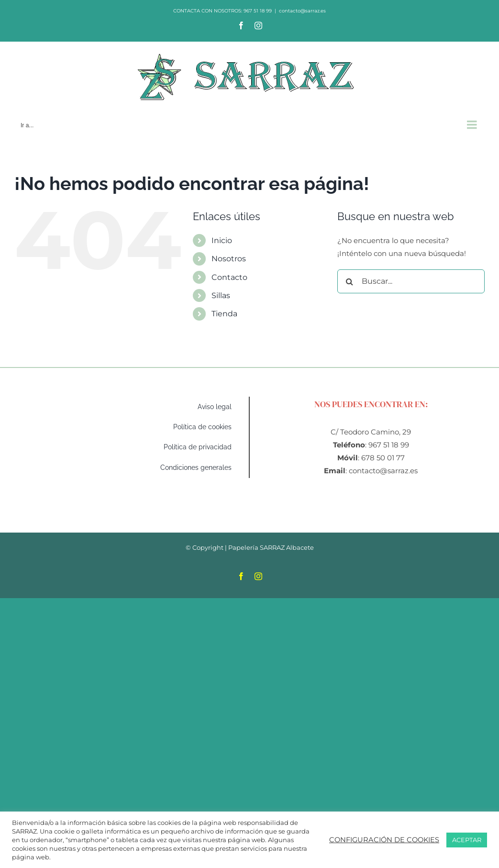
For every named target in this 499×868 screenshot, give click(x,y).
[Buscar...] (411, 281)
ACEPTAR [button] (467, 840)
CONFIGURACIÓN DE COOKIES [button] (384, 840)
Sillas (221, 295)
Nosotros (229, 259)
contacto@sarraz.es (302, 11)
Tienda (224, 314)
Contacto (229, 277)
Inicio (222, 240)
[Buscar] (349, 281)
